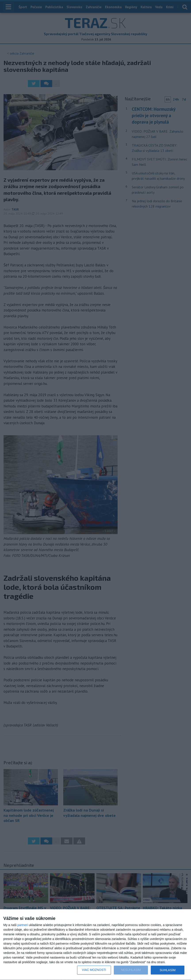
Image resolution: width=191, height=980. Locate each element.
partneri (23, 925)
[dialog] (95, 945)
